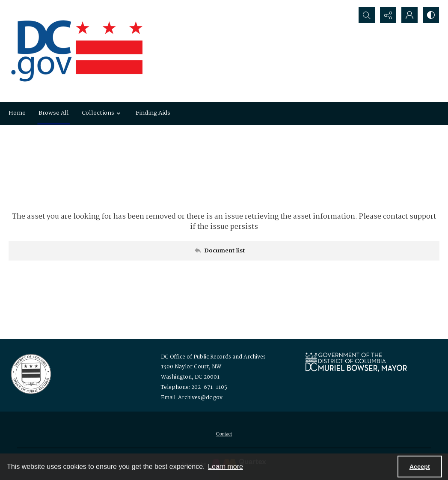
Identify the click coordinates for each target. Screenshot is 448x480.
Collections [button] (102, 113)
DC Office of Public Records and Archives (213, 357)
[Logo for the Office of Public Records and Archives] (30, 373)
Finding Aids (153, 113)
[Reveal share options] (388, 15)
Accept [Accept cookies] (420, 467)
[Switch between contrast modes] (431, 15)
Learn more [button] (225, 467)
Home (17, 113)
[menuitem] (224, 434)
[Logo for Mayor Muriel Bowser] (356, 362)
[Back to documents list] (224, 251)
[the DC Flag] (77, 51)
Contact (224, 434)
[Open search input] (367, 15)
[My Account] (409, 15)
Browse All (54, 113)
